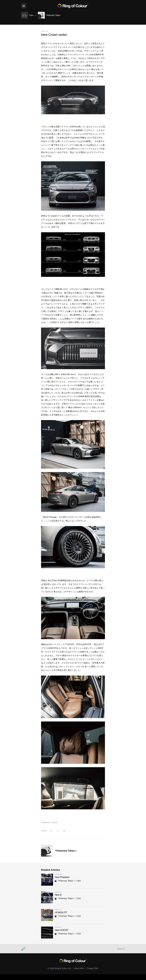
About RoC (79, 968)
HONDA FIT (61, 912)
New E (58, 895)
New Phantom (62, 877)
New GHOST (62, 930)
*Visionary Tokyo (64, 881)
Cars (79, 881)
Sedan (55, 822)
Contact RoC (93, 968)
